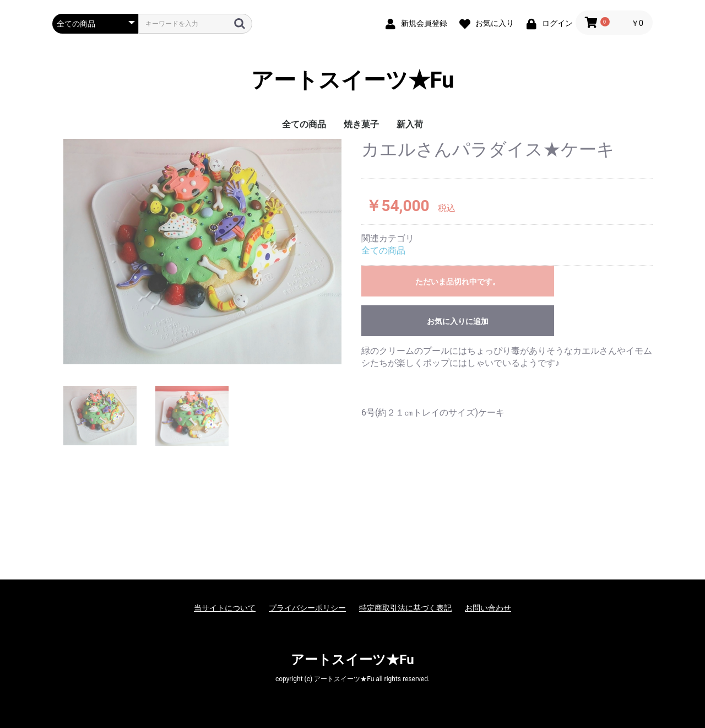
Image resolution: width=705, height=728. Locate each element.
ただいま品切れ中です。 (458, 282)
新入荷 (410, 124)
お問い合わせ (488, 608)
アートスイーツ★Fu (353, 80)
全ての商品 (304, 124)
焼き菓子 (361, 124)
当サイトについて (225, 608)
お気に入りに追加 (458, 321)
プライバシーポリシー (307, 608)
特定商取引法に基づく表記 (405, 608)
